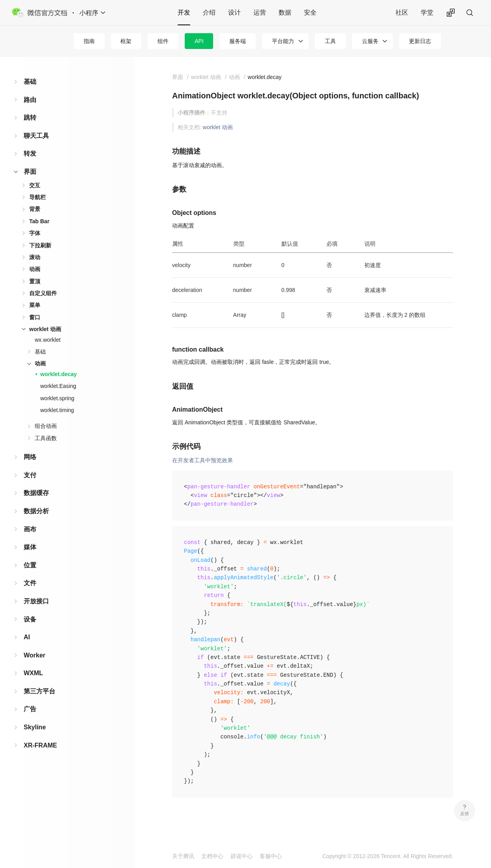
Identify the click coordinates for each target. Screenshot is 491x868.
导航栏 (37, 197)
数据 (285, 12)
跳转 (30, 118)
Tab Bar (39, 221)
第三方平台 (39, 691)
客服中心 (271, 856)
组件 (163, 41)
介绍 (209, 12)
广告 (30, 709)
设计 (234, 12)
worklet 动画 (45, 329)
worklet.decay (59, 374)
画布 (30, 529)
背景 (35, 209)
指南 (89, 41)
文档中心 (212, 856)
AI (27, 637)
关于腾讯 (183, 856)
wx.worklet (48, 340)
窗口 (35, 317)
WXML (33, 673)
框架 (126, 41)
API (199, 41)
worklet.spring (57, 398)
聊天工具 (36, 136)
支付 (30, 475)
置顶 (35, 281)
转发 (30, 153)
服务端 (238, 41)
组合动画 (46, 426)
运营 (260, 12)
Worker (35, 655)
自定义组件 (43, 293)
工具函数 (46, 438)
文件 (30, 583)
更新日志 (420, 41)
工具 (330, 41)
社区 (402, 12)
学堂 (427, 12)
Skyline (35, 727)
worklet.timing (57, 410)
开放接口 (36, 601)
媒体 (30, 547)
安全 (310, 12)
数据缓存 (36, 493)
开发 (184, 12)
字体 (35, 233)
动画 (35, 269)
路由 (30, 100)
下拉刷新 (40, 245)
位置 (30, 565)
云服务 (370, 41)
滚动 (35, 257)
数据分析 (36, 511)
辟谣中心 (242, 856)
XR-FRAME (40, 745)
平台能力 (283, 41)
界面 (30, 172)
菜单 (35, 305)
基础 (30, 82)
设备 (30, 619)
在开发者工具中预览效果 (202, 460)
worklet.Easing (58, 386)
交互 (35, 185)
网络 (30, 457)
